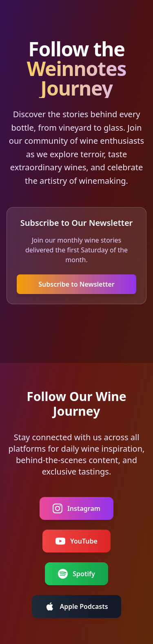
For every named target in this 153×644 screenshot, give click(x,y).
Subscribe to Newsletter (76, 284)
